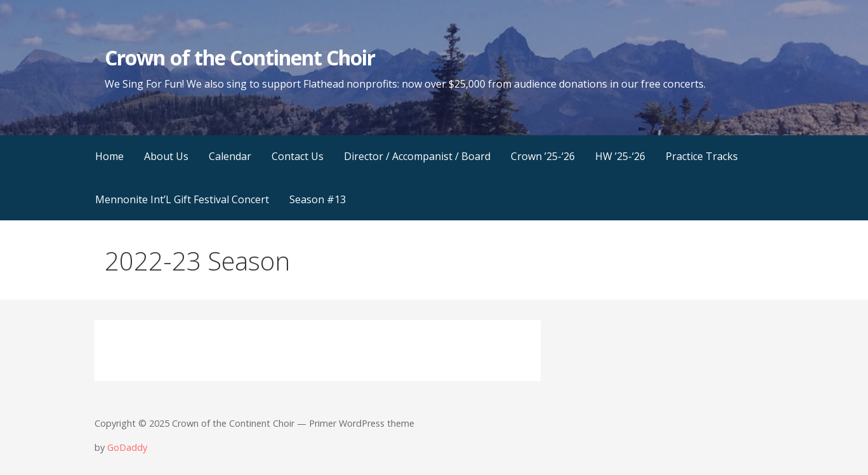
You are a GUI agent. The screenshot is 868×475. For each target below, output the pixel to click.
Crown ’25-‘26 (543, 156)
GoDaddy (127, 447)
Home (109, 156)
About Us (166, 156)
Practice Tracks (702, 156)
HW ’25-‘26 (620, 156)
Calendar (230, 156)
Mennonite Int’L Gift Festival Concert (182, 199)
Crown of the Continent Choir (240, 57)
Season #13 (318, 199)
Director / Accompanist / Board (417, 156)
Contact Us (298, 156)
